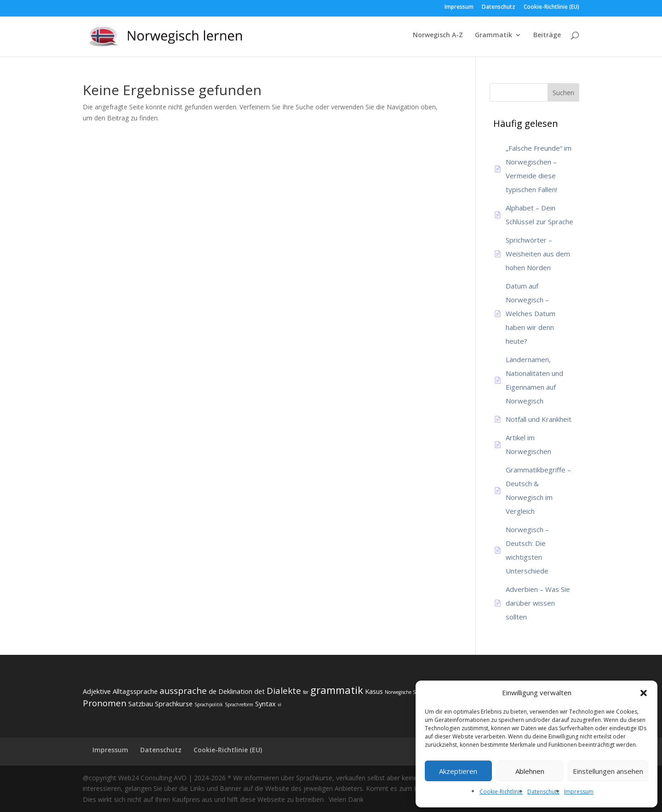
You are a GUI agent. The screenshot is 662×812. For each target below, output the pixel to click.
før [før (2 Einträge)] (306, 692)
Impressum (579, 792)
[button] (644, 693)
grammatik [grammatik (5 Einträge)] (337, 690)
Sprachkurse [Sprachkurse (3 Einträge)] (174, 704)
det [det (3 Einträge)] (260, 691)
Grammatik (494, 35)
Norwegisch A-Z (438, 35)
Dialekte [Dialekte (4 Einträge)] (284, 691)
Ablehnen (530, 771)
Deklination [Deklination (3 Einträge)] (235, 691)
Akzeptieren (458, 771)
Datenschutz (543, 792)
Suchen (563, 93)
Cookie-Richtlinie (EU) (551, 7)
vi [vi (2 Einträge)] (280, 704)
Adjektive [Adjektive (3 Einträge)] (97, 691)
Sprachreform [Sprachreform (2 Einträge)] (239, 704)
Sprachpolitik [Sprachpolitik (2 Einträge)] (209, 704)
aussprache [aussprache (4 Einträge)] (183, 691)
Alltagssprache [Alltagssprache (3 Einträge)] (135, 691)
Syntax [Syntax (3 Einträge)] (265, 704)
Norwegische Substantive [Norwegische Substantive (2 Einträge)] (412, 692)
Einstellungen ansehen (608, 771)
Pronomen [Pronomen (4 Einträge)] (105, 703)
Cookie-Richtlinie (501, 792)
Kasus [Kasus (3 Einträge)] (374, 691)
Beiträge (547, 35)
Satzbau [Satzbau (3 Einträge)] (141, 704)
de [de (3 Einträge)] (213, 691)
